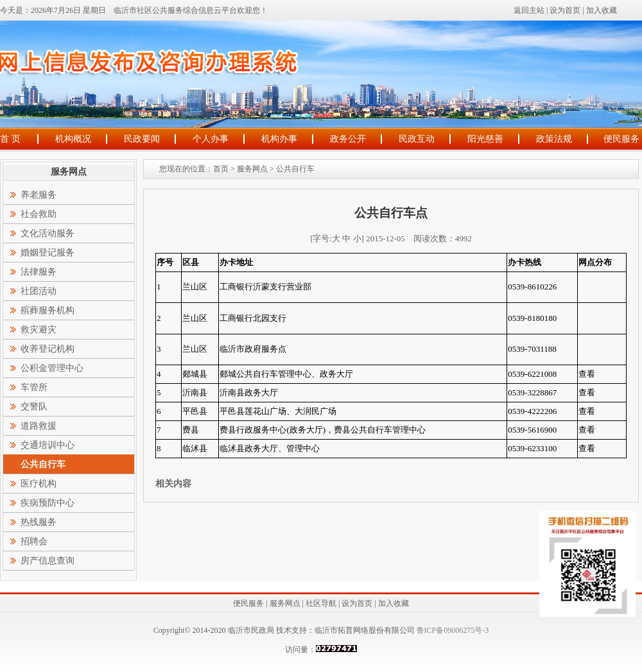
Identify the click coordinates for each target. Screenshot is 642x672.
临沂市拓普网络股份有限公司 (365, 630)
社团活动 (39, 291)
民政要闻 (142, 139)
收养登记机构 (48, 349)
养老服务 (39, 195)
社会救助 (39, 214)
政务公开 (348, 139)
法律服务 (39, 272)
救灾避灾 (39, 330)
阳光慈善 (485, 139)
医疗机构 (39, 484)
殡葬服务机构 (48, 310)
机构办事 (279, 139)
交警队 (34, 407)
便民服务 (621, 139)
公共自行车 (295, 169)
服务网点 (252, 169)
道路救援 (39, 426)
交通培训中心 (48, 445)
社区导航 (321, 603)
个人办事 (211, 139)
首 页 (10, 139)
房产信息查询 (48, 561)
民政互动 (417, 139)
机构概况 (73, 139)
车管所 (34, 387)
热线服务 (39, 522)
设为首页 (565, 10)
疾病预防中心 (48, 503)
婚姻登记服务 (48, 253)
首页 (221, 169)
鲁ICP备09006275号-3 (452, 630)
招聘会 (34, 541)
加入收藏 (602, 10)
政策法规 (554, 139)
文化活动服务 (48, 233)
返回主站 (529, 10)
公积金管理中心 (52, 368)
